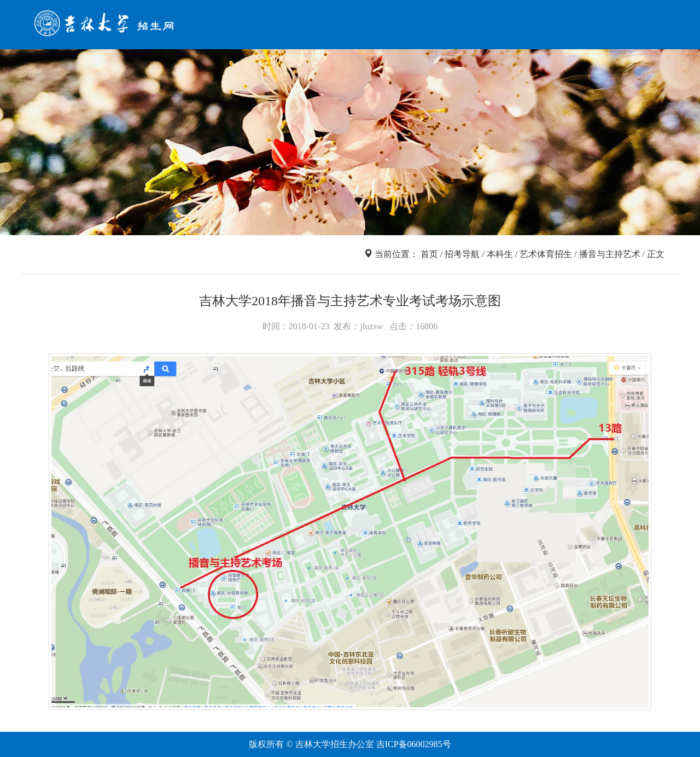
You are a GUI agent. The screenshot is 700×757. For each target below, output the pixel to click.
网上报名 (521, 26)
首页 (330, 26)
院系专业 (470, 26)
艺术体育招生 (546, 254)
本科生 (500, 254)
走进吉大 (571, 26)
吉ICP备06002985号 (414, 744)
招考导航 (370, 26)
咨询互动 (621, 26)
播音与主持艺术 (610, 254)
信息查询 (420, 26)
